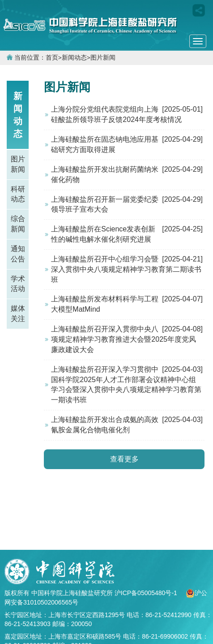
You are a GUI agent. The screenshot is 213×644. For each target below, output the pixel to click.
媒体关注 (18, 313)
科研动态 (18, 194)
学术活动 (18, 284)
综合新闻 (18, 224)
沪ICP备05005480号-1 (147, 593)
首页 (52, 58)
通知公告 (18, 254)
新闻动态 (74, 58)
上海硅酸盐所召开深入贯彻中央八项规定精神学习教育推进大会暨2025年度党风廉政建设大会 (124, 339)
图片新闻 (103, 58)
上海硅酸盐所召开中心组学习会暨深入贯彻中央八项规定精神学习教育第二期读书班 (126, 269)
